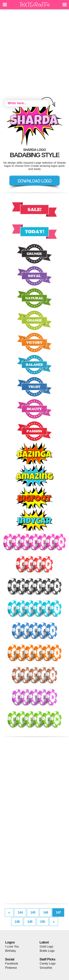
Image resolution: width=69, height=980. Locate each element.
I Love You (12, 947)
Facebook (12, 963)
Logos (10, 942)
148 (17, 922)
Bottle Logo (47, 951)
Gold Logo (47, 947)
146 (46, 912)
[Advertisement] (34, 55)
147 (58, 912)
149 (30, 922)
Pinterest (11, 968)
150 (43, 922)
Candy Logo (48, 963)
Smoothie (46, 968)
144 (20, 912)
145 (33, 912)
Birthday (11, 951)
